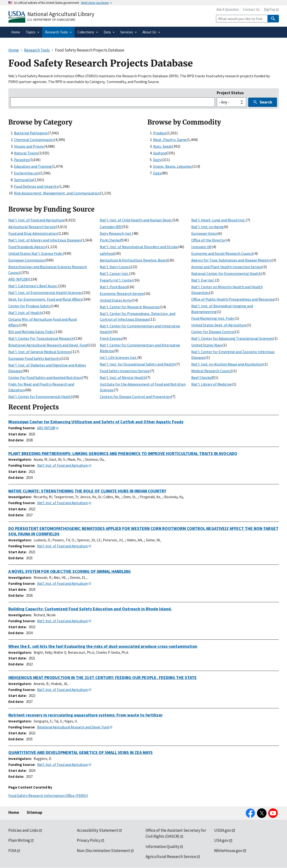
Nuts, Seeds (163, 146)
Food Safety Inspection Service (125, 371)
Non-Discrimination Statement (103, 851)
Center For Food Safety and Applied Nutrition (45, 377)
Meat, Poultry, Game (170, 140)
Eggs (157, 173)
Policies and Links (23, 830)
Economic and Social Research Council (222, 253)
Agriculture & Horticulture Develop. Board (134, 260)
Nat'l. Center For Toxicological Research (41, 338)
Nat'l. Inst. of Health (25, 313)
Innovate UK (201, 247)
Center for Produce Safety (29, 306)
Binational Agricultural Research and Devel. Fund (48, 345)
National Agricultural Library (61, 14)
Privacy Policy (89, 840)
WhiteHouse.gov (228, 851)
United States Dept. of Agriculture (219, 325)
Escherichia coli (27, 173)
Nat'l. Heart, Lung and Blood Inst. (218, 220)
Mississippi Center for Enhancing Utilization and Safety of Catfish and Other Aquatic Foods (96, 422)
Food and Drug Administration (33, 233)
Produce (160, 133)
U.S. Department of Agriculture (51, 20)
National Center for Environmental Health (226, 273)
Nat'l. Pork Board (114, 287)
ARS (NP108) (19, 279)
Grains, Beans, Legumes (172, 166)
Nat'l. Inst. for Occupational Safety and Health (138, 364)
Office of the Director (208, 240)
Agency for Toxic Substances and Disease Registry (231, 260)
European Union (204, 233)
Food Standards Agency (27, 247)
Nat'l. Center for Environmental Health (40, 397)
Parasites (22, 160)
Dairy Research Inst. (116, 233)
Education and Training (33, 166)
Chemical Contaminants (34, 140)
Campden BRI (111, 227)
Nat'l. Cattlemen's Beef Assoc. (33, 286)
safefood (107, 253)
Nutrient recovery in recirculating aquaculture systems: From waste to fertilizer (86, 715)
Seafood (160, 153)
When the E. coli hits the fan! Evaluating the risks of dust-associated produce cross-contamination (103, 646)
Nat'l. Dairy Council (115, 267)
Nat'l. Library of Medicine (211, 384)
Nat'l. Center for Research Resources (130, 307)
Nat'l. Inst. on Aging (207, 227)
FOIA (12, 851)
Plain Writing (19, 840)
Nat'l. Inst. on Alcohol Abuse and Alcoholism (227, 364)
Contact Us (251, 9)
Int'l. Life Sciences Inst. (118, 357)
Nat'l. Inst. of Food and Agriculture (36, 220)
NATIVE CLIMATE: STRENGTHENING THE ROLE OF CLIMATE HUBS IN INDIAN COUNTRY (87, 491)
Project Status (230, 93)
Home (14, 812)
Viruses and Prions (29, 146)
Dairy (157, 160)
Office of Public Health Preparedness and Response (233, 299)
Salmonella (23, 180)
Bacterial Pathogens (31, 133)
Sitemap (35, 812)
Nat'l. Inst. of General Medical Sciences (40, 352)
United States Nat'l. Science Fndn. (36, 253)
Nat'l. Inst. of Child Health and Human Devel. (136, 220)
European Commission (27, 260)
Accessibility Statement (98, 830)
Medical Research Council (212, 371)
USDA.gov (223, 830)
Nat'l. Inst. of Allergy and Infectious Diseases (45, 240)
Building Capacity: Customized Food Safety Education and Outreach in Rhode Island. (90, 609)
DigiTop (270, 9)
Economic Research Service (122, 293)
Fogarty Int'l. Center (116, 280)
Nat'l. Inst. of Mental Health (123, 377)
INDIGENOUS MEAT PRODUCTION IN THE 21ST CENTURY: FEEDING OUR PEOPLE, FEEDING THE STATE (103, 677)
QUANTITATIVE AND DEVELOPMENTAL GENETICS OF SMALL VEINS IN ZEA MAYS (81, 752)
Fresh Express (111, 338)
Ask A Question (228, 9)
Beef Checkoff (202, 377)
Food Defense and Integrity (36, 186)
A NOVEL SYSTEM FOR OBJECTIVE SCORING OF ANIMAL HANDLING (70, 571)
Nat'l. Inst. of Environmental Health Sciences (45, 293)
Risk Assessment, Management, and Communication (57, 193)
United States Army (116, 300)
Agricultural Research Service (32, 227)
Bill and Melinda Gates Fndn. (31, 332)
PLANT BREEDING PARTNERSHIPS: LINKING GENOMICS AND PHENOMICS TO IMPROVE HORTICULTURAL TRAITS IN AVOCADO (123, 453)
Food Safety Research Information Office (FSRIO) (48, 795)
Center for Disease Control (213, 332)
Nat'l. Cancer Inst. (114, 273)
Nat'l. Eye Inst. (203, 280)
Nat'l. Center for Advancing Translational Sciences (232, 338)
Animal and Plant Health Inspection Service (227, 267)
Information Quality (162, 847)
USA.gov (221, 840)
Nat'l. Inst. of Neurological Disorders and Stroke (139, 247)
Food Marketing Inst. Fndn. (213, 318)
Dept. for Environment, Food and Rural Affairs (45, 299)
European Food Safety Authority (34, 358)
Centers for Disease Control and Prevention (135, 397)
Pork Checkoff (111, 240)
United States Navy (207, 345)
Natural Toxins (26, 153)
